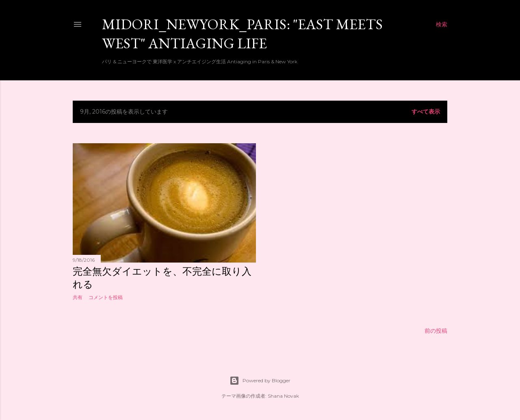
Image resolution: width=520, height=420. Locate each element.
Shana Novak (283, 396)
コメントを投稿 (106, 297)
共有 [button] (78, 297)
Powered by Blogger (260, 381)
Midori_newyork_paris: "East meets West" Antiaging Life (242, 34)
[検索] (442, 24)
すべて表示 (426, 112)
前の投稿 (436, 331)
